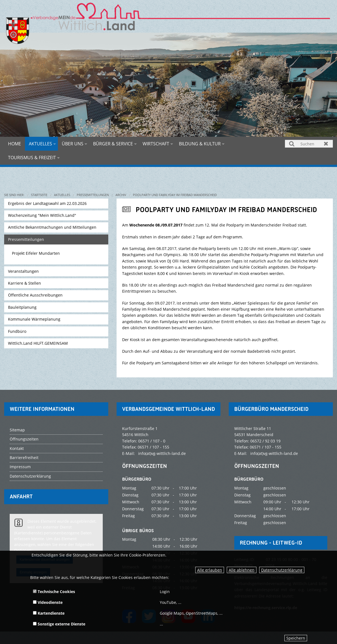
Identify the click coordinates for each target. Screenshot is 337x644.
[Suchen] (309, 144)
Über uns (73, 144)
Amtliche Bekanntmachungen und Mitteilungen (52, 227)
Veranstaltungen (23, 271)
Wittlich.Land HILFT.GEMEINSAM (38, 343)
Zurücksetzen (326, 144)
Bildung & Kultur (200, 144)
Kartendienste (49, 613)
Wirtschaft (156, 144)
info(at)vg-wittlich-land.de (162, 453)
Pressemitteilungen (93, 195)
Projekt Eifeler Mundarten (36, 253)
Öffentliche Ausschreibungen (35, 295)
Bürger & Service (113, 144)
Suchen (292, 144)
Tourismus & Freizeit (32, 158)
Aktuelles (40, 144)
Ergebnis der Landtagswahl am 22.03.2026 (47, 203)
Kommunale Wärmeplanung (34, 319)
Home (15, 144)
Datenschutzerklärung (282, 570)
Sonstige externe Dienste (59, 624)
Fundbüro (17, 331)
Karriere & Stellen (25, 283)
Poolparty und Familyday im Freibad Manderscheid (175, 195)
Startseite (39, 195)
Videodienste (48, 602)
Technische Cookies (54, 592)
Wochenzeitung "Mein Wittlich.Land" (42, 215)
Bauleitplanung (22, 307)
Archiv (121, 195)
